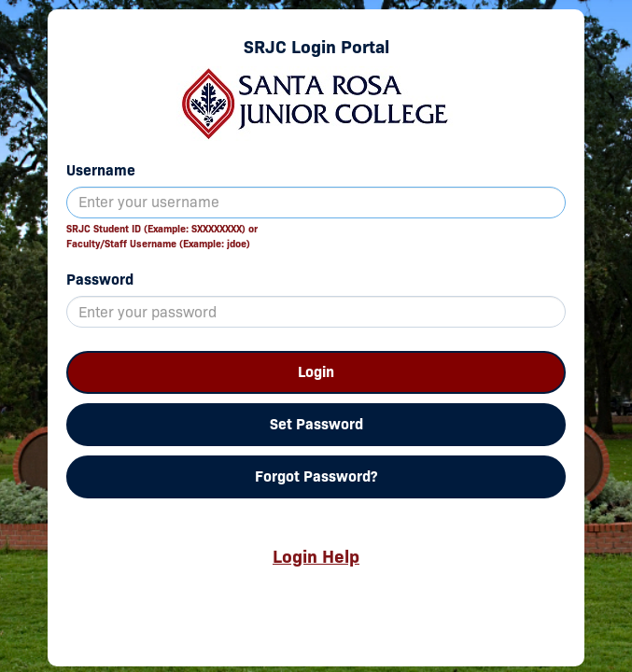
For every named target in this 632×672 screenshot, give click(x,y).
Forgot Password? (316, 476)
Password (100, 280)
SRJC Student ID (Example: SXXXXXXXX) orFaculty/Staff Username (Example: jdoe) (162, 236)
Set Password (316, 424)
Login (316, 372)
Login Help (316, 556)
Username (101, 170)
